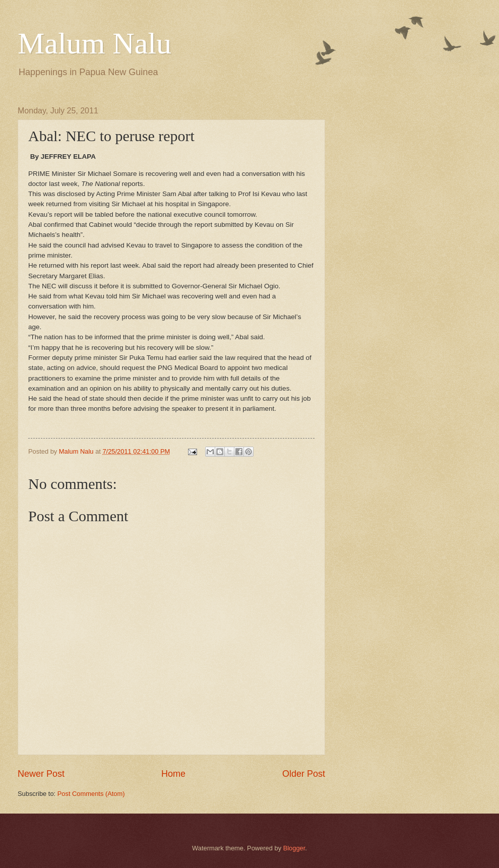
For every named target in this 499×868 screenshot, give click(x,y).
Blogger (294, 848)
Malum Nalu (95, 43)
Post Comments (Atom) (91, 794)
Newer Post (41, 774)
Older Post (304, 774)
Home (173, 774)
